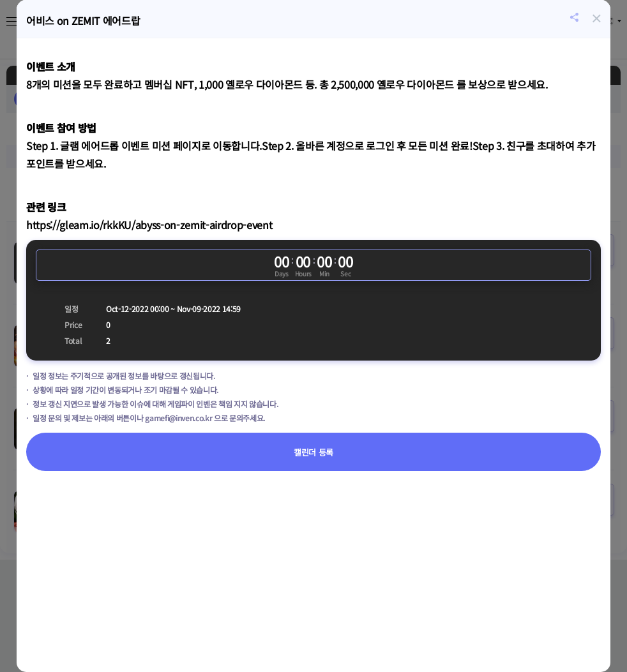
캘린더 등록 (313, 452)
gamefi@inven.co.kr (178, 418)
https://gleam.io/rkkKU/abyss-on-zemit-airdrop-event (149, 225)
